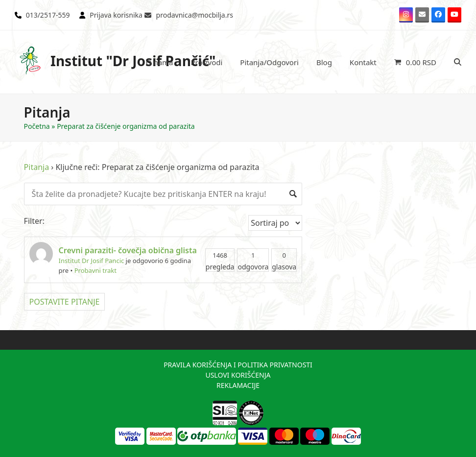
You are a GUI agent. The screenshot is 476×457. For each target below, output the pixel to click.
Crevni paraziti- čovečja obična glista (128, 250)
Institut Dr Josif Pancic (92, 261)
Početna (37, 126)
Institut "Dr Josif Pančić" (115, 60)
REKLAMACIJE (238, 385)
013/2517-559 (48, 15)
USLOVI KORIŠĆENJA (238, 375)
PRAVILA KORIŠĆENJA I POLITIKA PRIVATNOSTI (238, 365)
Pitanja (37, 167)
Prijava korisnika (116, 15)
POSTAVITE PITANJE (65, 302)
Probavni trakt (95, 270)
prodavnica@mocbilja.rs (195, 15)
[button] (415, 62)
